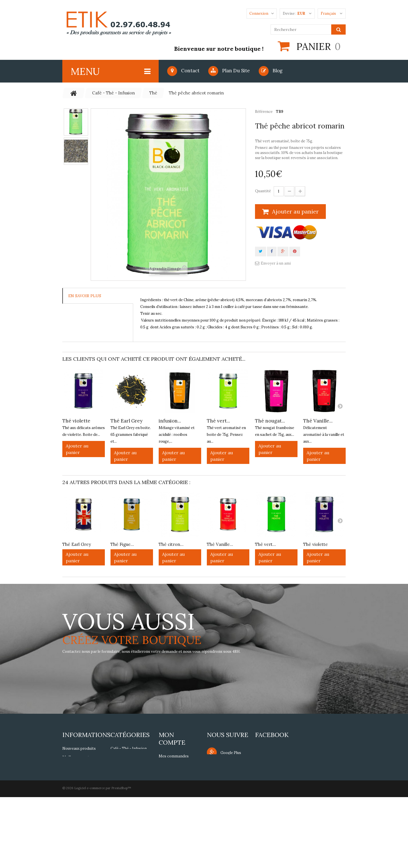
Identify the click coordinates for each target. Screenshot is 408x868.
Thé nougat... (270, 421)
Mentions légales (77, 784)
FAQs (67, 817)
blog (271, 71)
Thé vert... (218, 421)
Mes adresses (171, 789)
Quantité (263, 191)
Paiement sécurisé (79, 808)
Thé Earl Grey (127, 421)
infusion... (170, 421)
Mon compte (172, 739)
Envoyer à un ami (276, 263)
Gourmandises (123, 757)
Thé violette (76, 421)
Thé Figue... (122, 544)
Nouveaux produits (79, 748)
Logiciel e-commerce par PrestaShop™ (103, 859)
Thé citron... (171, 544)
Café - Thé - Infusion (129, 748)
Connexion (259, 13)
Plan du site (229, 71)
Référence (264, 112)
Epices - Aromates (127, 766)
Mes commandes (174, 756)
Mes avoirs (168, 781)
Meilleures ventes (78, 757)
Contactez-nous (77, 775)
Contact (183, 71)
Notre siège (73, 766)
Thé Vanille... (318, 421)
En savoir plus (85, 296)
